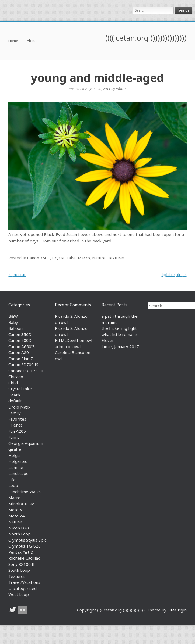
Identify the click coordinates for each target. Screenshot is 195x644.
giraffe (15, 449)
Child (13, 383)
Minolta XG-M (22, 504)
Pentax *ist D (21, 552)
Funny (14, 437)
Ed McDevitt (67, 340)
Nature (99, 258)
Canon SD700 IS (23, 364)
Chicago (16, 377)
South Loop (19, 570)
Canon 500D (20, 340)
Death (14, 395)
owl (64, 322)
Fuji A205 (17, 431)
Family (15, 413)
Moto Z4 (16, 516)
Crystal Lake (64, 258)
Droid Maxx (19, 407)
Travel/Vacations (24, 582)
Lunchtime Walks (25, 492)
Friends (15, 425)
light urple (174, 274)
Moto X (15, 510)
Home (13, 41)
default (15, 401)
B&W (13, 316)
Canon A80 (19, 352)
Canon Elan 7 (21, 359)
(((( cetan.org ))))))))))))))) (146, 38)
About (32, 41)
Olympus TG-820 (25, 546)
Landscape (18, 473)
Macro (84, 258)
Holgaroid (18, 461)
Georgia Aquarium (26, 443)
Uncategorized (22, 588)
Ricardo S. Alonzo (71, 316)
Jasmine (16, 467)
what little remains (120, 334)
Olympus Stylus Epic (27, 540)
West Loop (19, 594)
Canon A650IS (22, 346)
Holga (14, 455)
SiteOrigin (177, 610)
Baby (13, 322)
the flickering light (119, 328)
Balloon (15, 328)
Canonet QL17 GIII (26, 371)
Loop (13, 485)
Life (12, 480)
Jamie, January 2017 (120, 346)
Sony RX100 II (21, 564)
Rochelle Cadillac (24, 558)
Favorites (17, 419)
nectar (17, 274)
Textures (116, 258)
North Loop (20, 534)
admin (121, 89)
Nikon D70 (19, 528)
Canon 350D (39, 258)
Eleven (108, 340)
